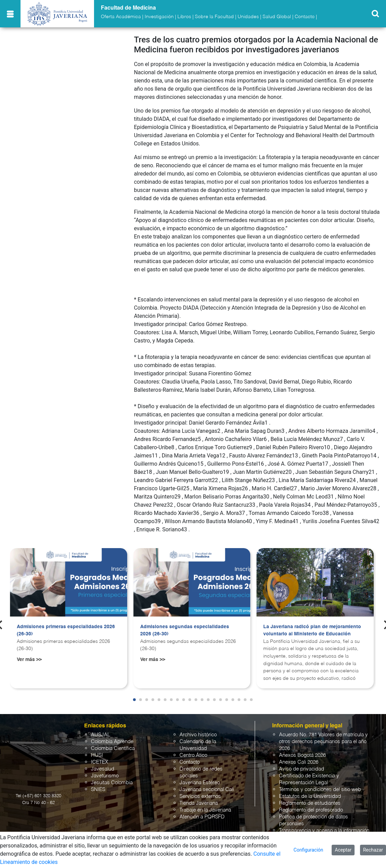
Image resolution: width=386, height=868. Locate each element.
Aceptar (343, 850)
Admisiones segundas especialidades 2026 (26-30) (185, 631)
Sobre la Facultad (214, 17)
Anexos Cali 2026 (299, 762)
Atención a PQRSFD (202, 817)
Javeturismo (105, 776)
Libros (184, 17)
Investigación (159, 17)
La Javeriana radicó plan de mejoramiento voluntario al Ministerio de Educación (312, 631)
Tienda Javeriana (199, 803)
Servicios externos (200, 796)
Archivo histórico (198, 735)
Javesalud (103, 769)
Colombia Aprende (112, 742)
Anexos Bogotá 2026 (302, 755)
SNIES (98, 789)
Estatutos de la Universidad (310, 796)
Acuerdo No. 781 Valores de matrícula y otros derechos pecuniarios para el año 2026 (323, 742)
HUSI (97, 755)
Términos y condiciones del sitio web (320, 789)
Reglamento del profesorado (311, 810)
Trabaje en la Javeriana (205, 810)
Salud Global (277, 17)
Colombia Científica (113, 748)
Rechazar (373, 850)
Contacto (305, 17)
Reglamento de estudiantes (310, 803)
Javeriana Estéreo (200, 783)
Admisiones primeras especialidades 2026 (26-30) (66, 631)
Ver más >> (29, 660)
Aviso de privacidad (302, 769)
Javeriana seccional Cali (207, 789)
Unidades (248, 17)
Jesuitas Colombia (112, 783)
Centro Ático (193, 755)
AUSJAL (101, 735)
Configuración (309, 850)
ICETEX (99, 762)
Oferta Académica (121, 17)
